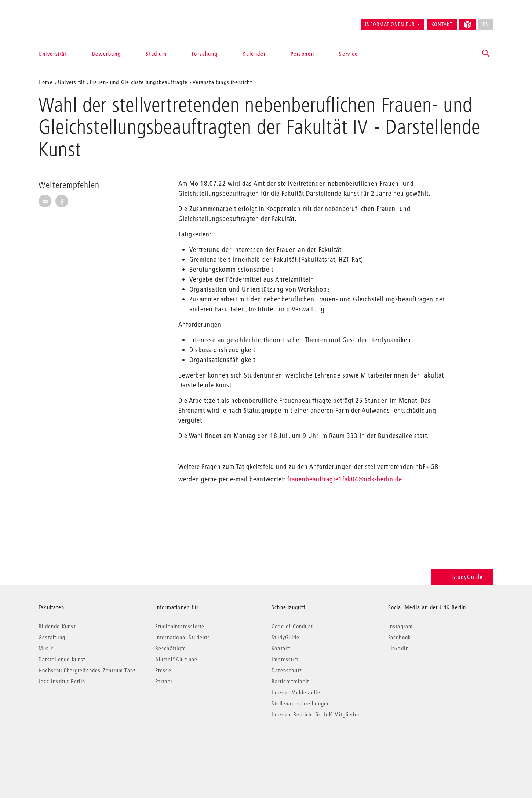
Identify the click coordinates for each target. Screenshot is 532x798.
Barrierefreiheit (290, 681)
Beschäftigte (171, 648)
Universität (53, 54)
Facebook (400, 637)
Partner (164, 681)
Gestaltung (52, 637)
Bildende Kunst (57, 626)
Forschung (205, 54)
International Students (183, 637)
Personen (302, 54)
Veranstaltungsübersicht (222, 82)
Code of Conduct (292, 626)
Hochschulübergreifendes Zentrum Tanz (87, 670)
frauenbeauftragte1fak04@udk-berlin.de (345, 479)
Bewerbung (106, 54)
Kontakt (442, 24)
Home (46, 82)
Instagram (401, 626)
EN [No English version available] (486, 24)
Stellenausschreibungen (301, 703)
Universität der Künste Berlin (67, 21)
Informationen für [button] (390, 24)
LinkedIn (399, 648)
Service (348, 54)
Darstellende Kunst (62, 659)
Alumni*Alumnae (176, 659)
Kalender (254, 54)
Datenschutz (287, 670)
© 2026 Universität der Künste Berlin (77, 745)
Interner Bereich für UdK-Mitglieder (316, 714)
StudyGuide (462, 577)
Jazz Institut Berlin (62, 681)
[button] (486, 54)
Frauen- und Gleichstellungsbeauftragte (139, 82)
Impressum (285, 659)
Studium (156, 54)
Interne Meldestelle (296, 692)
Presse (163, 670)
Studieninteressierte (180, 626)
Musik (46, 648)
